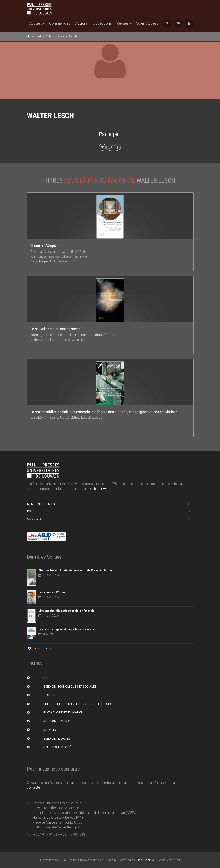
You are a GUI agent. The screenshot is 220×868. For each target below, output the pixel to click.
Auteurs (81, 23)
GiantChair (143, 860)
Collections (102, 23)
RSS (30, 511)
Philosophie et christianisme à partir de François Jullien (76, 570)
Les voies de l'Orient (52, 592)
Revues (123, 23)
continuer (98, 489)
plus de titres (39, 648)
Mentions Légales (41, 504)
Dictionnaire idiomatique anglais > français (67, 611)
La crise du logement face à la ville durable (67, 629)
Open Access (147, 23)
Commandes (60, 23)
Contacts (34, 519)
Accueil (36, 23)
